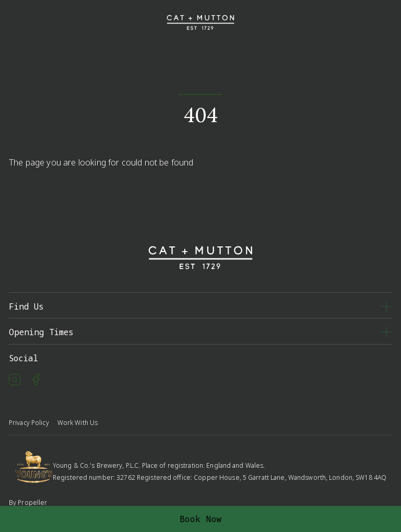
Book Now (201, 519)
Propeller (32, 503)
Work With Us (78, 423)
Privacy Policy (29, 423)
